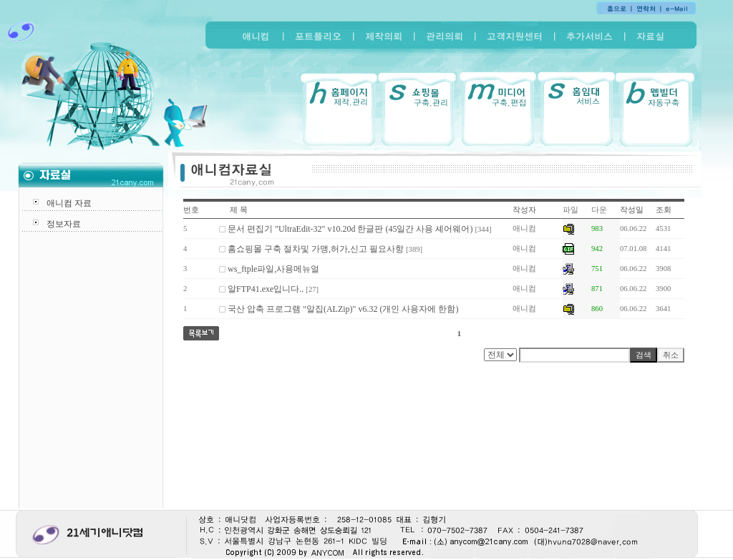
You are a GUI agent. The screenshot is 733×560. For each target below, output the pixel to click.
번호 (191, 210)
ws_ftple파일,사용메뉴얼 (273, 269)
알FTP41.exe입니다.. (266, 289)
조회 (664, 210)
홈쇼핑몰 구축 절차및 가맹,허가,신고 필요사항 (316, 249)
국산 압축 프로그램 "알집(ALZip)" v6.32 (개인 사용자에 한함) (343, 309)
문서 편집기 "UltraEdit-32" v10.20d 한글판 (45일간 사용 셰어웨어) (350, 229)
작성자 (524, 210)
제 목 (239, 210)
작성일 (632, 210)
